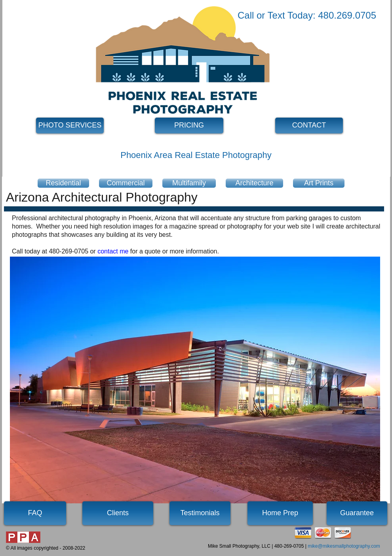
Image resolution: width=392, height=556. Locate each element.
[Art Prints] (319, 183)
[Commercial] (126, 183)
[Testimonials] (200, 513)
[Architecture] (254, 183)
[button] (195, 380)
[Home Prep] (280, 513)
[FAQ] (35, 513)
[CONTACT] (309, 126)
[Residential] (63, 183)
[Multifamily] (189, 183)
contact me (113, 251)
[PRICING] (189, 126)
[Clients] (118, 513)
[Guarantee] (357, 513)
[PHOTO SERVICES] (70, 126)
